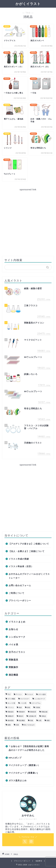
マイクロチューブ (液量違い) (23, 773)
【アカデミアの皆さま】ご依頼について (29, 544)
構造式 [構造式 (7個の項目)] (21, 716)
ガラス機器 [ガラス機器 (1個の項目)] (11, 699)
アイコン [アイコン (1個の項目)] (19, 694)
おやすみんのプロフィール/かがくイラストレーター (29, 576)
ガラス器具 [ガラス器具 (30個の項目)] (42, 694)
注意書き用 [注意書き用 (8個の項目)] (32, 716)
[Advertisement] (28, 222)
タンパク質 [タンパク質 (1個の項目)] (11, 703)
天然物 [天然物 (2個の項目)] (38, 707)
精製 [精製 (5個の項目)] (48, 720)
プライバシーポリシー (20, 601)
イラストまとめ (17, 622)
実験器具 (13, 660)
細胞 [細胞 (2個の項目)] (9, 725)
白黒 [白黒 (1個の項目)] (40, 720)
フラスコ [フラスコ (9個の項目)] (11, 707)
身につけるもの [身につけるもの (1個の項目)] (29, 725)
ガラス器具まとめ (18, 781)
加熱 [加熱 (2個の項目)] (29, 707)
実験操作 (13, 667)
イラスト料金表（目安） (21, 566)
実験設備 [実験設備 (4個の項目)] (44, 712)
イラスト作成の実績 (19, 559)
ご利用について (17, 593)
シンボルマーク (17, 637)
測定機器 (13, 675)
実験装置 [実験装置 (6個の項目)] (33, 712)
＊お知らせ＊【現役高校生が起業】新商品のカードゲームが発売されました (29, 748)
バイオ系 (13, 645)
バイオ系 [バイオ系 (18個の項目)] (23, 703)
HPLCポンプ (15, 758)
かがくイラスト (28, 4)
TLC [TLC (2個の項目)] (9, 694)
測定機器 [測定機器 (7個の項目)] (22, 720)
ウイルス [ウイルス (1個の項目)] (30, 694)
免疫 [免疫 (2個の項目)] (20, 707)
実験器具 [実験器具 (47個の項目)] (11, 712)
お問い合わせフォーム (20, 585)
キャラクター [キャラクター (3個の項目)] (25, 699)
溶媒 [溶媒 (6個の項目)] (32, 720)
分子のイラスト (17, 652)
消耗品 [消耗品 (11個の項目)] (44, 716)
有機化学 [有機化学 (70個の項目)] (11, 716)
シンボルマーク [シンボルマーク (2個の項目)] (40, 699)
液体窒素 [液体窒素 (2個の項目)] (11, 720)
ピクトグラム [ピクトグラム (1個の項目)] (36, 703)
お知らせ (13, 629)
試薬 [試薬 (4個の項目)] (17, 725)
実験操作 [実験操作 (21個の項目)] (22, 712)
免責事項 (39, 861)
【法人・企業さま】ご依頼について (27, 551)
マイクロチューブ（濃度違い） (24, 765)
